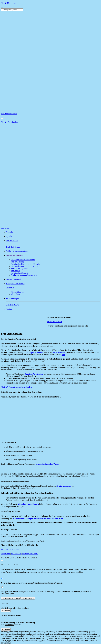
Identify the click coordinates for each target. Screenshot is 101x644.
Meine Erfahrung (18, 292)
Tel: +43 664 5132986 (10, 549)
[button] (53, 255)
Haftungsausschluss (30, 554)
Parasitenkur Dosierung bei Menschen (26, 264)
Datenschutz (16, 554)
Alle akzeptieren (28, 598)
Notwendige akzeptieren (11, 598)
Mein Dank (15, 294)
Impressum (6, 554)
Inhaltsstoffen (59, 352)
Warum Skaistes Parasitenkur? (23, 260)
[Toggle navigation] (2, 8)
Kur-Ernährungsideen (19, 268)
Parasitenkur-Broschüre (20, 273)
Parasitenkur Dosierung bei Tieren (24, 266)
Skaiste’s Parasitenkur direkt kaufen (16, 387)
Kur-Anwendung (18, 262)
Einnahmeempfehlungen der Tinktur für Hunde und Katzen (38, 518)
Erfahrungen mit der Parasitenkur (24, 275)
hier (63, 355)
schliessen (6, 610)
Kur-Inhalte (15, 271)
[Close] (2, 119)
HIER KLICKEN (56, 322)
